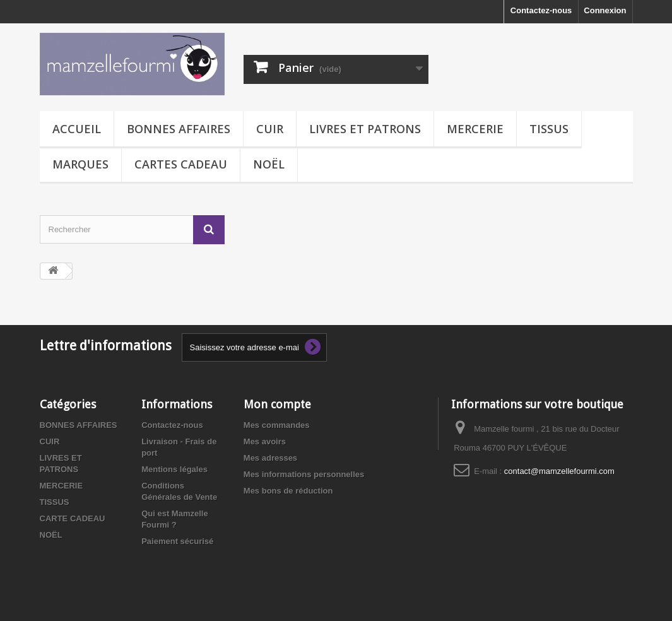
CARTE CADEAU (73, 518)
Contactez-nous (541, 10)
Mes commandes (277, 425)
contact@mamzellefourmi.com (559, 471)
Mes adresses (270, 458)
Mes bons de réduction (288, 491)
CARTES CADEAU (181, 164)
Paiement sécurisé (177, 541)
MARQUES (80, 164)
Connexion (605, 10)
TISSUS (549, 129)
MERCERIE (475, 129)
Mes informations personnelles (304, 474)
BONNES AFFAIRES (179, 129)
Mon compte (277, 404)
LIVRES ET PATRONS (365, 129)
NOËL (269, 164)
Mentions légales (174, 469)
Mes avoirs (265, 441)
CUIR (270, 129)
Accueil (77, 129)
